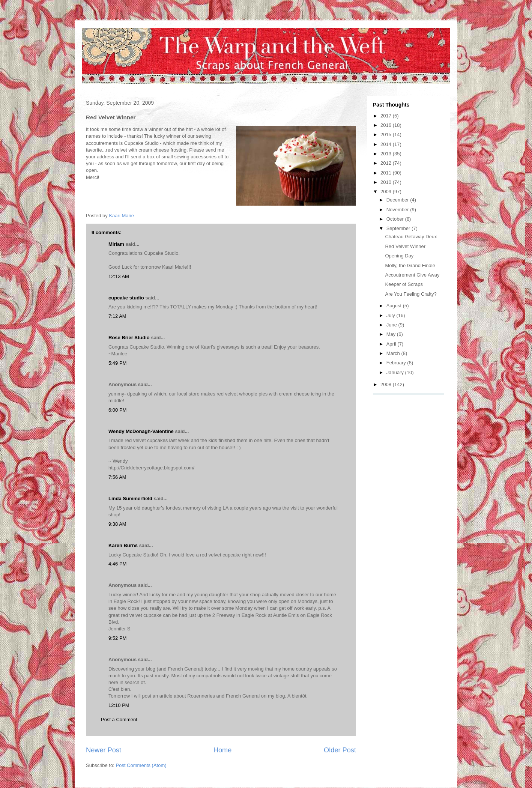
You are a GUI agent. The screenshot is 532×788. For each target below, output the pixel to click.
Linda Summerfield (130, 499)
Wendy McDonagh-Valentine (141, 431)
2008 (387, 384)
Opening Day (399, 256)
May (392, 334)
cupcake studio (126, 298)
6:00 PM (117, 410)
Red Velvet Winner (405, 246)
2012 (387, 163)
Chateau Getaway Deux (411, 237)
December (398, 200)
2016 (387, 125)
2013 (387, 154)
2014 (387, 144)
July (391, 315)
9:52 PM (117, 638)
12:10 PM (119, 705)
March (394, 353)
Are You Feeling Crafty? (411, 294)
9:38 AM (117, 524)
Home (223, 750)
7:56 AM (117, 477)
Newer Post (104, 750)
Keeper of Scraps (404, 284)
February (397, 363)
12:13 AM (119, 276)
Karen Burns (123, 545)
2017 (387, 116)
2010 (387, 182)
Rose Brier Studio (129, 338)
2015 (387, 135)
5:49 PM (117, 363)
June (392, 325)
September (399, 228)
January (396, 372)
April (392, 344)
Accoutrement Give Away (412, 275)
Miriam (116, 244)
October (396, 219)
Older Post (340, 750)
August (395, 306)
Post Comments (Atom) (141, 765)
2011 (387, 173)
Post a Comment (119, 720)
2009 (387, 192)
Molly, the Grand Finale (410, 265)
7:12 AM (117, 316)
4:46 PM (117, 564)
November (398, 210)
